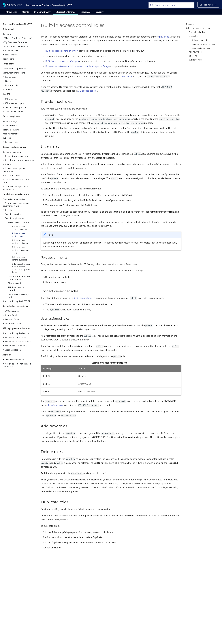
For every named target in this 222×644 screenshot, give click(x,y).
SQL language (10, 99)
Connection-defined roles (203, 44)
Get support (8, 59)
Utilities (7, 164)
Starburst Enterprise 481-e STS (17, 24)
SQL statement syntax (14, 103)
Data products (10, 85)
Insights (7, 89)
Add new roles (195, 52)
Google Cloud (10, 315)
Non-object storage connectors (18, 160)
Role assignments (200, 40)
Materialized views (11, 130)
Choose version (207, 5)
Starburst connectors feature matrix (16, 181)
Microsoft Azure (11, 319)
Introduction (11, 12)
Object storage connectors (16, 156)
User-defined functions (13, 111)
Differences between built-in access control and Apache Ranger (21, 268)
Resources (86, 12)
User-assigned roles (201, 48)
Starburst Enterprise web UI (15, 69)
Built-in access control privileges (20, 242)
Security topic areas (14, 218)
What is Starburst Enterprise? (17, 38)
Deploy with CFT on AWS (15, 346)
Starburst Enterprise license (16, 333)
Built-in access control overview (19, 228)
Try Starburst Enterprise (15, 42)
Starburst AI (9, 77)
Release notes (10, 55)
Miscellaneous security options (18, 296)
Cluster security (15, 283)
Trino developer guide (13, 360)
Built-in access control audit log (19, 258)
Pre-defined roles (197, 32)
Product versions (10, 50)
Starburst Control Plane (14, 73)
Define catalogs (10, 121)
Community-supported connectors (14, 170)
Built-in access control (18, 222)
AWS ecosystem (11, 311)
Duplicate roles (196, 60)
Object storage (9, 126)
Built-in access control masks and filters (20, 250)
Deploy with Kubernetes (14, 337)
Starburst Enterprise (66, 12)
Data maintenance (11, 134)
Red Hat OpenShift (12, 323)
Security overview (13, 214)
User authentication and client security (19, 278)
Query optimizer (11, 142)
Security (99, 12)
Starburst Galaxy (42, 12)
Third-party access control (17, 289)
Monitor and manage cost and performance (16, 188)
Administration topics (14, 199)
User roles (193, 36)
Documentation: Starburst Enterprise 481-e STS (49, 5)
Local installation (12, 350)
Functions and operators (15, 107)
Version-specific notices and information (17, 365)
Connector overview (12, 152)
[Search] (171, 5)
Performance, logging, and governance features (16, 204)
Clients (26, 12)
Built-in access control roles (18, 235)
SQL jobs (7, 138)
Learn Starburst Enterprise (15, 46)
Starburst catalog (11, 175)
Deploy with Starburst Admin (17, 341)
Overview (7, 34)
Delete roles (194, 56)
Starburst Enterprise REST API (17, 301)
